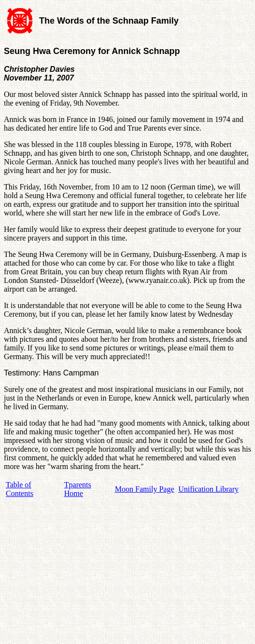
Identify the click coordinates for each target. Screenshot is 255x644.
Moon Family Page (145, 489)
